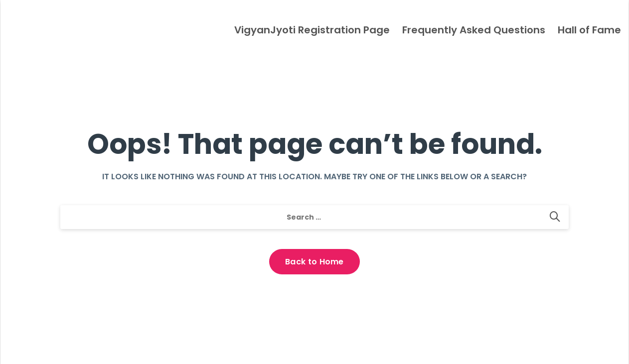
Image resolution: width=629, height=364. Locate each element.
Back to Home (314, 262)
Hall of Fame (589, 30)
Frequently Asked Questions (474, 30)
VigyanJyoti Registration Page (312, 30)
